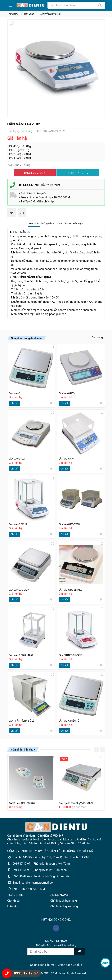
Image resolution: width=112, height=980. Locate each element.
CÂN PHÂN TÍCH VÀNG (73, 654)
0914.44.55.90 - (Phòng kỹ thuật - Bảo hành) (40, 870)
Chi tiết (14, 401)
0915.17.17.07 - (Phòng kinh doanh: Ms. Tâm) (41, 864)
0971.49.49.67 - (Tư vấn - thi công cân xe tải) (41, 876)
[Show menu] (11, 5)
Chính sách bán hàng (64, 901)
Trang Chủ (13, 14)
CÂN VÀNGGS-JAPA (21, 588)
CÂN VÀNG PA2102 (50, 14)
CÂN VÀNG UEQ (68, 391)
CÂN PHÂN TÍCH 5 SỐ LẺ (24, 720)
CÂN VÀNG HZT (19, 456)
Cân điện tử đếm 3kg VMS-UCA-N (79, 803)
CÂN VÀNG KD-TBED (71, 522)
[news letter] (79, 952)
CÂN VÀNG (16, 391)
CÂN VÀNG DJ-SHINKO (73, 588)
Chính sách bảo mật (43, 965)
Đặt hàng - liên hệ (19, 165)
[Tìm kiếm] (100, 5)
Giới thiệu (34, 224)
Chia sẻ (68, 224)
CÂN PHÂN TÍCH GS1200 (24, 803)
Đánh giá (78, 224)
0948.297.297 (35, 173)
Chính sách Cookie (70, 965)
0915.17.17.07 (77, 173)
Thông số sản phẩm (51, 224)
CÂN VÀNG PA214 (20, 522)
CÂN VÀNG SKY (68, 456)
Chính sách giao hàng (64, 907)
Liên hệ (12, 907)
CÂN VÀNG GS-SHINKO (23, 654)
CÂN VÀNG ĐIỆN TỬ (71, 720)
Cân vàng (29, 14)
